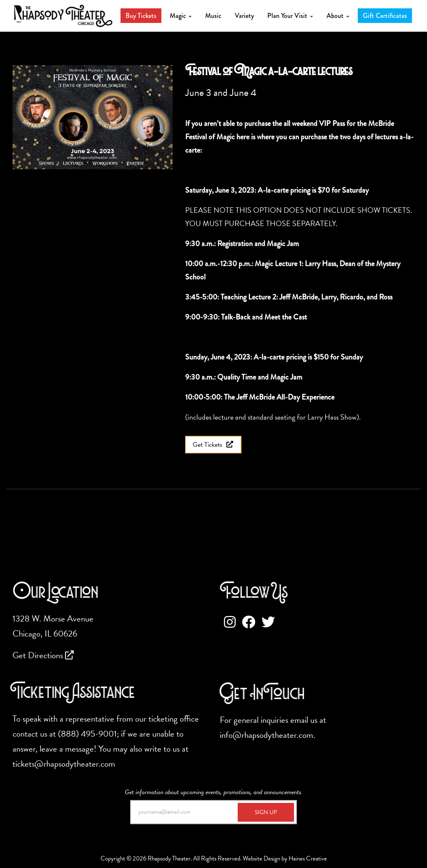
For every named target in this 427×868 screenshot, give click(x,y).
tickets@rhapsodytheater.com (64, 764)
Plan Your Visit (290, 16)
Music (213, 16)
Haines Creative (308, 858)
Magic (181, 16)
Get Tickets (213, 445)
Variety (244, 16)
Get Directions (43, 655)
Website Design (261, 858)
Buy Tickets (141, 16)
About (338, 16)
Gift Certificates (385, 16)
